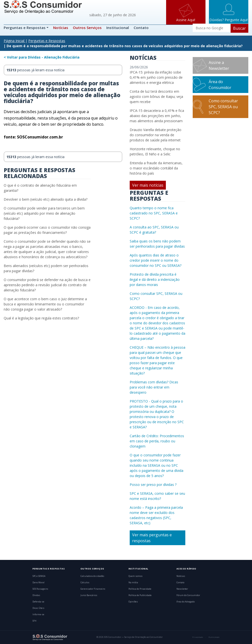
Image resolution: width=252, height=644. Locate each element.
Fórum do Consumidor (188, 595)
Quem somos (135, 576)
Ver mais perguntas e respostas (152, 538)
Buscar (239, 28)
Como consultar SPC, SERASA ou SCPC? (223, 107)
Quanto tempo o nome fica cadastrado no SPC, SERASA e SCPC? (154, 213)
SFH (34, 621)
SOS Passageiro (40, 589)
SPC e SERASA (39, 576)
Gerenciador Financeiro (93, 589)
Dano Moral (39, 583)
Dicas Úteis (38, 608)
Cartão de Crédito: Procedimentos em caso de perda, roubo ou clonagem (157, 441)
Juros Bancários (89, 595)
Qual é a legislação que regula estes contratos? (41, 318)
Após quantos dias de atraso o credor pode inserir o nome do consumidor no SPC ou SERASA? (156, 260)
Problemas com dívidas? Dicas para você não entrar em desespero (154, 387)
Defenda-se (38, 602)
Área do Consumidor (220, 85)
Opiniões (133, 602)
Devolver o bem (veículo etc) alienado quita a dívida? (46, 199)
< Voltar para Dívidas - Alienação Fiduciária (42, 57)
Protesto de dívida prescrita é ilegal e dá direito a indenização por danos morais (155, 279)
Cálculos (85, 583)
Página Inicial (14, 41)
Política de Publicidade (140, 595)
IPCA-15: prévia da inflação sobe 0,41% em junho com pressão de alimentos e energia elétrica (156, 77)
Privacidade (198, 637)
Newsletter (182, 589)
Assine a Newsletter (219, 65)
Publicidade (214, 637)
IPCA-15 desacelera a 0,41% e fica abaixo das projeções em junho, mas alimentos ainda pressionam (157, 116)
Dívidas (36, 595)
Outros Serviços (87, 28)
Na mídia (133, 583)
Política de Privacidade (140, 589)
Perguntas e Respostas (25, 28)
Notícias (61, 28)
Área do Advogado (186, 602)
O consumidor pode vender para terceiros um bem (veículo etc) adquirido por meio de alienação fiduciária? (44, 213)
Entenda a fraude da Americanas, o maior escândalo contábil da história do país (156, 168)
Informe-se (38, 614)
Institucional (118, 28)
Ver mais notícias (148, 185)
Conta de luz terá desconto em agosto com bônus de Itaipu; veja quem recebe (156, 97)
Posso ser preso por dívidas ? (153, 485)
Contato (141, 28)
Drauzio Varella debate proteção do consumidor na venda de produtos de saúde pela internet (156, 135)
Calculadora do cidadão (92, 576)
